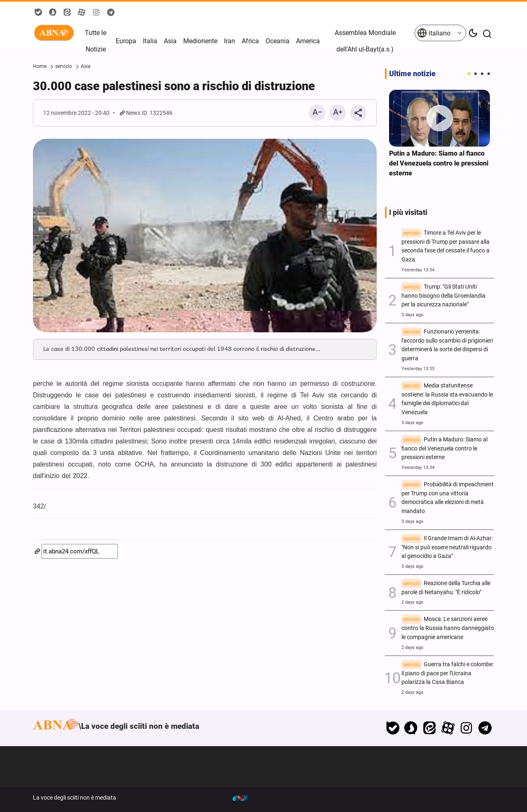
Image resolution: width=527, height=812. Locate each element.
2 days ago (412, 602)
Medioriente (200, 41)
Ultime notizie (412, 74)
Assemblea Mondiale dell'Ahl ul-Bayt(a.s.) (365, 41)
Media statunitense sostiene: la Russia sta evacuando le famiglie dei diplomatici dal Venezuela (447, 399)
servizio (64, 66)
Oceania (277, 41)
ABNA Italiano (56, 33)
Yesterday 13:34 (418, 270)
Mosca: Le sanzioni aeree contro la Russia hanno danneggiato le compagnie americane (448, 628)
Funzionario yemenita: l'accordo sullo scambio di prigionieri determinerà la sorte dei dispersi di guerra (447, 345)
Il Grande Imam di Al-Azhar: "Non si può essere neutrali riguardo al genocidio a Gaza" (447, 547)
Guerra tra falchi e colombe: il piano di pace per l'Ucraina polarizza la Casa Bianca (448, 673)
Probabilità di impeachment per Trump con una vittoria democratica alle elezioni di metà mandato (448, 498)
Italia (150, 41)
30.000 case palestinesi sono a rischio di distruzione (174, 86)
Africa (250, 41)
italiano (434, 33)
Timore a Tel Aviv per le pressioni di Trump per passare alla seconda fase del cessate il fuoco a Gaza (445, 246)
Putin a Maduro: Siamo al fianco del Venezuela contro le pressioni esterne (439, 163)
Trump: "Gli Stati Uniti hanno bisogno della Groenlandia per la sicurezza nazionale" (443, 296)
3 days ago (412, 315)
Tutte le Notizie (96, 41)
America (308, 41)
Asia (170, 41)
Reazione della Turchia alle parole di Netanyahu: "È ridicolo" (446, 588)
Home (40, 66)
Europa (126, 41)
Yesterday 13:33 (418, 369)
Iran (230, 41)
